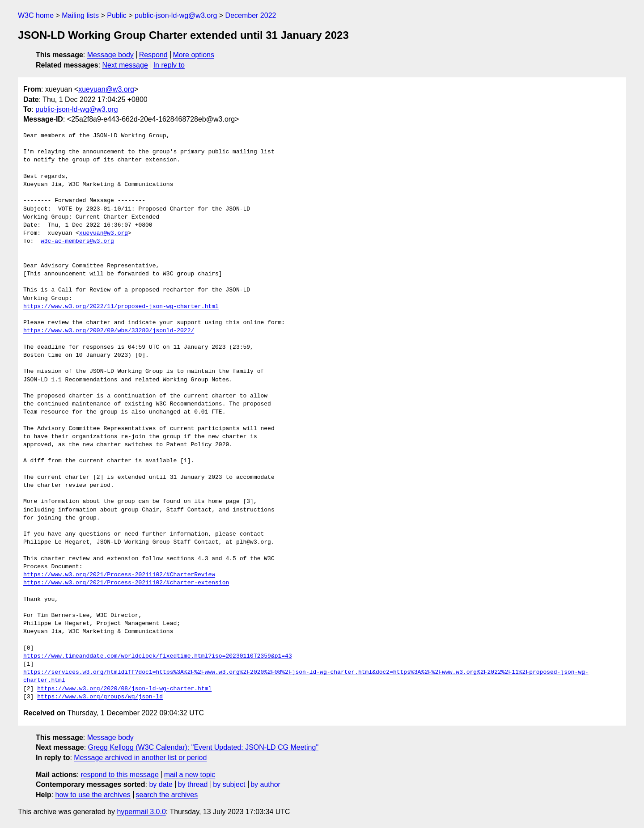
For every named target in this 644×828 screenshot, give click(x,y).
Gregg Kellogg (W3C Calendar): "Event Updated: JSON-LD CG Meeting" (203, 747)
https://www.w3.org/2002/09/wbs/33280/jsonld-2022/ (109, 331)
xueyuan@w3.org (106, 89)
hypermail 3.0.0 (141, 812)
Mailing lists (80, 15)
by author (265, 784)
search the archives (167, 795)
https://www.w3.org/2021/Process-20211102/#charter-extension (126, 583)
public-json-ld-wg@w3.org (176, 15)
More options (194, 55)
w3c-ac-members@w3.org (77, 241)
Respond (153, 55)
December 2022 (251, 15)
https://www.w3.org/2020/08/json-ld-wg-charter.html (124, 689)
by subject (229, 784)
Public (117, 15)
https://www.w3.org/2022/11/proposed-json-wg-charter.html (121, 307)
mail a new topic (190, 775)
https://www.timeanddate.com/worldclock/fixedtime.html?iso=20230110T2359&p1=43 (158, 656)
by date (161, 784)
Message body (110, 55)
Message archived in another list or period (140, 758)
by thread (193, 784)
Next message (125, 65)
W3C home (36, 15)
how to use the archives (93, 795)
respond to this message (119, 775)
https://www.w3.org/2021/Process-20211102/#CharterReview (119, 575)
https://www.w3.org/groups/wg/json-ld (100, 697)
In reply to (169, 65)
